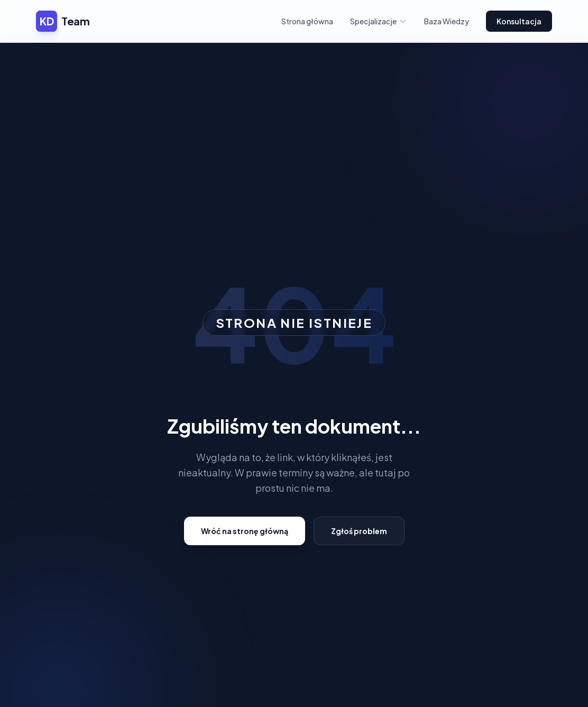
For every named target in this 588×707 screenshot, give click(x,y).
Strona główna (307, 21)
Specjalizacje (379, 21)
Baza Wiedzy (447, 21)
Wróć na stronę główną (245, 531)
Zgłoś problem (359, 531)
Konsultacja (519, 21)
